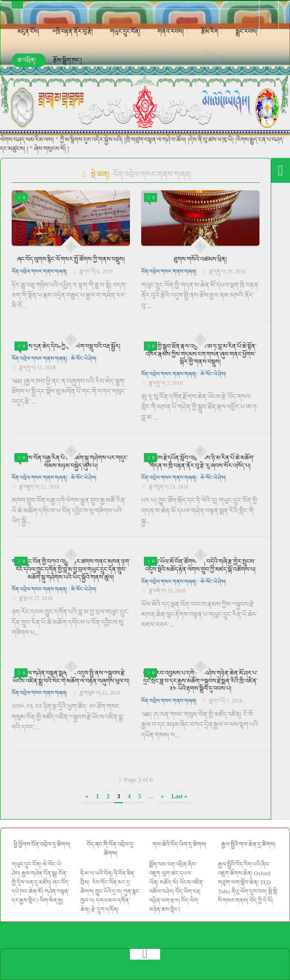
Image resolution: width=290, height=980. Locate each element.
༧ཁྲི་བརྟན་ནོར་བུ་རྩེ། (72, 31)
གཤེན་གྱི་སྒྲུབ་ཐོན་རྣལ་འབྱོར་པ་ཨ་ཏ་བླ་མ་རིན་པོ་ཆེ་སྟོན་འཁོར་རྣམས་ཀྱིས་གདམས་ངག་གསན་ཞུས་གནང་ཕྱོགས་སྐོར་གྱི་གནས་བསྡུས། (200, 354)
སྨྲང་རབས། (247, 31)
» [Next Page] (162, 796)
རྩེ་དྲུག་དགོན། (105, 910)
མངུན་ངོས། (28, 31)
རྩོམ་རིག (210, 31)
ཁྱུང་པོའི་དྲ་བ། (108, 891)
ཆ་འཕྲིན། (27, 60)
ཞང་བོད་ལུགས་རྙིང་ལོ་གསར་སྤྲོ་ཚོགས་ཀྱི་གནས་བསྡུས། (71, 259)
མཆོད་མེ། (169, 882)
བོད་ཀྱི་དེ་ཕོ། (261, 900)
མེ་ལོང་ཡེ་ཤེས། (84, 359)
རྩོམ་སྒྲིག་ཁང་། (67, 60)
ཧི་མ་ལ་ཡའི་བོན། (97, 873)
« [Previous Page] (87, 796)
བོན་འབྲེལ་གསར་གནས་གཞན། (39, 272)
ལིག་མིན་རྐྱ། (51, 900)
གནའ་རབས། (171, 31)
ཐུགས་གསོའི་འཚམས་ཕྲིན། (200, 259)
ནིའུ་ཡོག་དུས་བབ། (249, 891)
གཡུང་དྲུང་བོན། (125, 31)
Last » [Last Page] (179, 796)
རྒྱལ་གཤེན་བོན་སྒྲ (39, 873)
